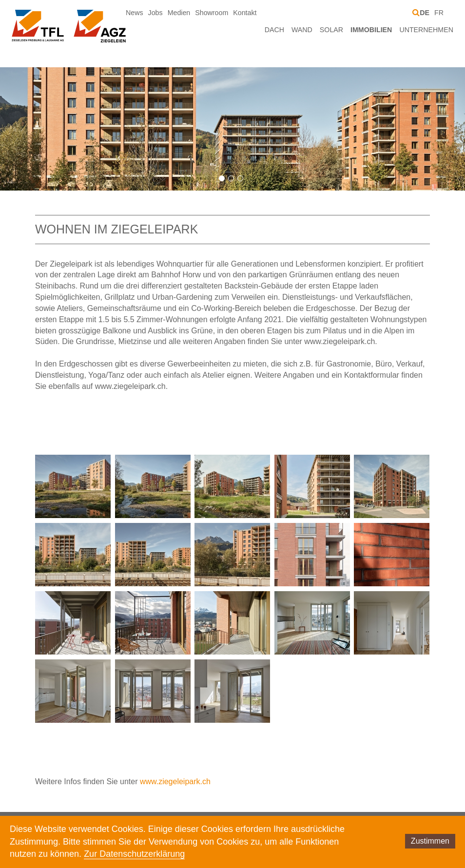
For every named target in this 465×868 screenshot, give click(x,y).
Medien (179, 13)
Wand (302, 30)
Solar (331, 30)
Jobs (155, 13)
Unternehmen (426, 30)
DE (425, 13)
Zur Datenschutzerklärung (134, 854)
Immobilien (371, 30)
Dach (274, 30)
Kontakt (245, 13)
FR (439, 13)
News (135, 13)
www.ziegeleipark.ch (175, 781)
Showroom (212, 13)
